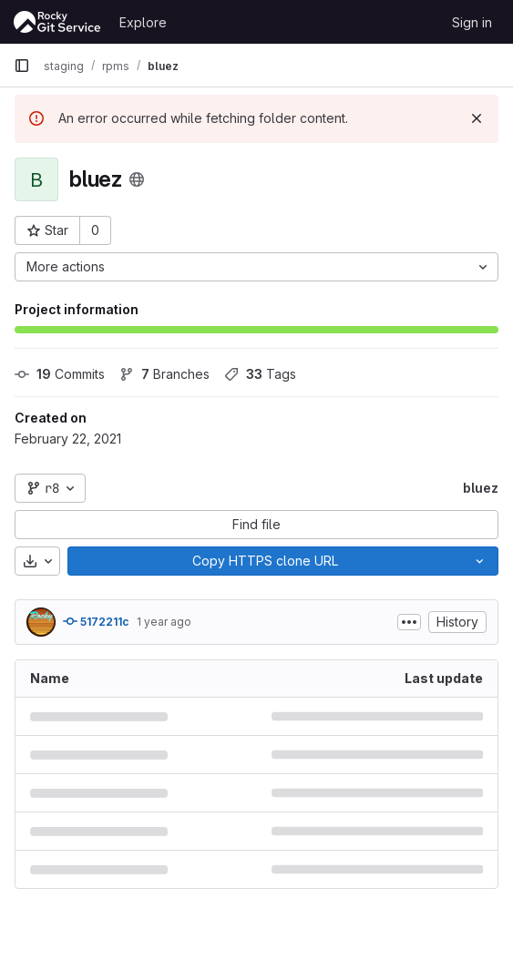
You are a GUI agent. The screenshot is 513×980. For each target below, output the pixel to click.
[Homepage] (57, 22)
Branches (164, 374)
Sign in (472, 22)
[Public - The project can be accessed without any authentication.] (137, 179)
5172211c (96, 621)
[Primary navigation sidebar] (22, 66)
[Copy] (265, 561)
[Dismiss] (477, 118)
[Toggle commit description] (409, 622)
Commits (60, 374)
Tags (260, 374)
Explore (143, 22)
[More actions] (256, 267)
